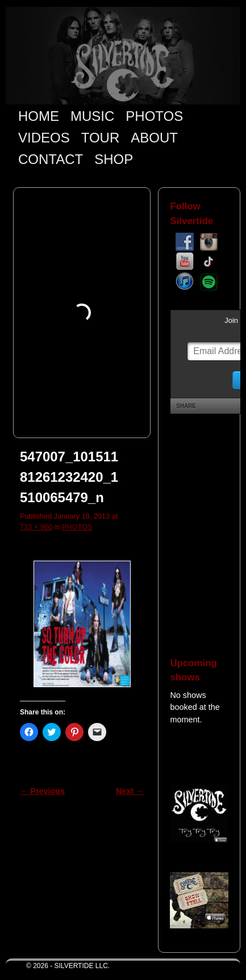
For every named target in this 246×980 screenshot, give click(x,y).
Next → (130, 791)
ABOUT (154, 138)
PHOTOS (154, 116)
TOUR (101, 138)
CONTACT (51, 159)
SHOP (114, 159)
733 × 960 (36, 527)
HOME (39, 116)
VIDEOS (44, 138)
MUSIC (92, 116)
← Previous (42, 791)
